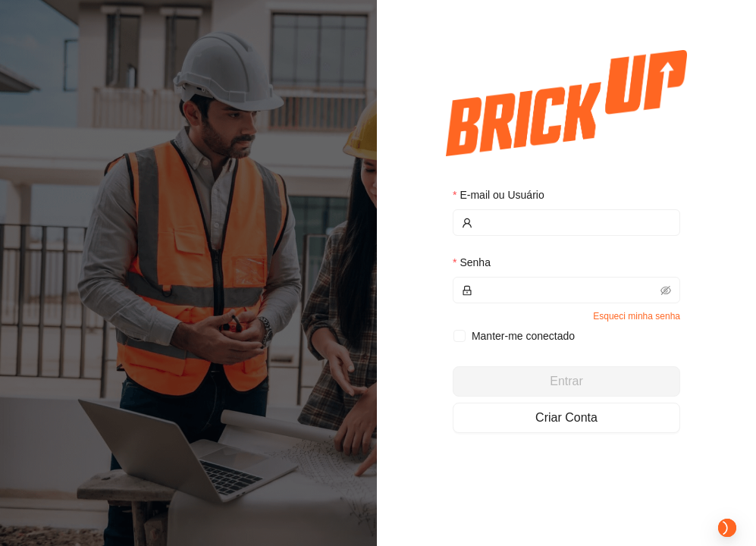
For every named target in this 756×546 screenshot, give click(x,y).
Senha (475, 262)
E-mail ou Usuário (502, 195)
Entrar (566, 381)
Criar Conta (566, 417)
